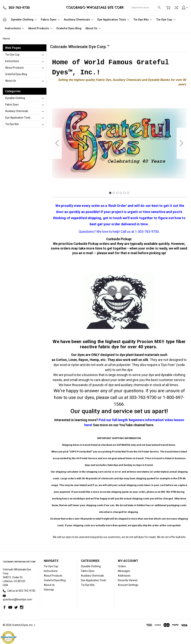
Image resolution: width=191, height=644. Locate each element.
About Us (93, 28)
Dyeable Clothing (24, 20)
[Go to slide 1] (110, 193)
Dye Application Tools (113, 20)
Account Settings (128, 585)
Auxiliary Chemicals (79, 20)
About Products (40, 28)
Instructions (14, 28)
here (150, 425)
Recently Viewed (128, 580)
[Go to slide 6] (57, 143)
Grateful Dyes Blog (69, 28)
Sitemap (49, 590)
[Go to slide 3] (117, 193)
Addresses (124, 576)
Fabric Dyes (50, 20)
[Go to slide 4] (121, 193)
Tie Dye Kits (143, 20)
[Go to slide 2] (181, 143)
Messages (124, 571)
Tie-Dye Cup (166, 20)
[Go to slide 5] (124, 193)
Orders (122, 566)
